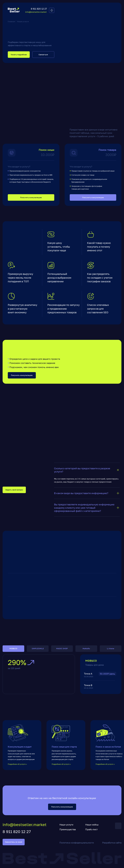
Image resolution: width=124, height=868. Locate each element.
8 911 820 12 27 (39, 9)
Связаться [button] (43, 55)
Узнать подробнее (19, 55)
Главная (11, 22)
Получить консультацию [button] (31, 198)
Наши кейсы (92, 825)
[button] (52, 10)
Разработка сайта (112, 843)
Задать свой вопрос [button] (14, 490)
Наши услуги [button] (66, 825)
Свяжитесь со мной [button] (14, 842)
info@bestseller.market (36, 12)
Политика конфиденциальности (77, 843)
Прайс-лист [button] (91, 829)
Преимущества (68, 829)
